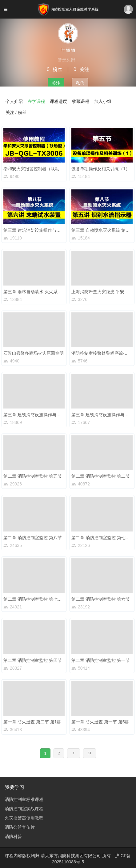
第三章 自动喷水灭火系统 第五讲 (103, 230)
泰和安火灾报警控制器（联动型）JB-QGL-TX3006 (52, 169)
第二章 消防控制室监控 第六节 (101, 599)
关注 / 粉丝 (16, 112)
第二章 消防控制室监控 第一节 (101, 660)
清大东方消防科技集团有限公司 (71, 856)
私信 (80, 83)
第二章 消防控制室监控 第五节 (33, 476)
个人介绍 (14, 101)
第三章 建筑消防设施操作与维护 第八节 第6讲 (47, 230)
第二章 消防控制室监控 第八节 (33, 538)
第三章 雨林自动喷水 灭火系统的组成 (39, 292)
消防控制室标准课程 (24, 799)
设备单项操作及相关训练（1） (101, 169)
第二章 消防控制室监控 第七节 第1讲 (39, 599)
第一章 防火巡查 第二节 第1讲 (32, 722)
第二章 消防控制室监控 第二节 (101, 476)
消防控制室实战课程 (24, 809)
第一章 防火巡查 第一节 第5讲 (100, 722)
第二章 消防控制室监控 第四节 (33, 660)
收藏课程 (81, 101)
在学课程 (36, 101)
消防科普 (13, 836)
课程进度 (58, 101)
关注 (56, 83)
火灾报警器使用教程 (24, 818)
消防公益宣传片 (20, 827)
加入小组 (103, 101)
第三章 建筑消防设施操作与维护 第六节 (41, 415)
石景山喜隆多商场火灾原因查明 (34, 353)
